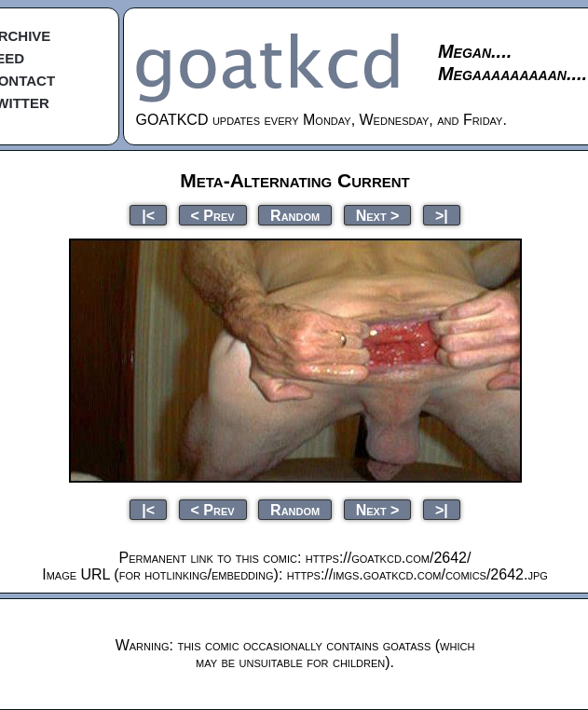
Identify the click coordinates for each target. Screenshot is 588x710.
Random (295, 215)
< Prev (213, 215)
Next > (378, 215)
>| (442, 215)
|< (148, 215)
